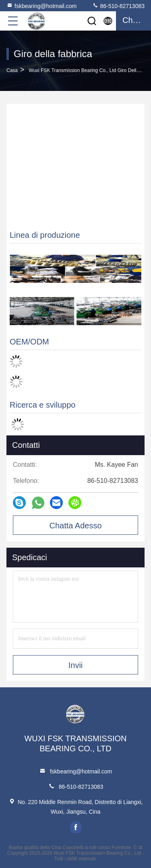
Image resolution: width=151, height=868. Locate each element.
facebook (76, 827)
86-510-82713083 (118, 6)
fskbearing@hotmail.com (41, 6)
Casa (12, 70)
